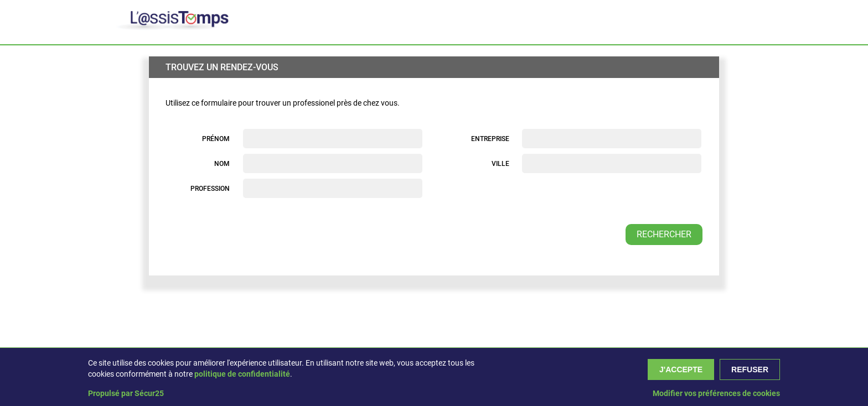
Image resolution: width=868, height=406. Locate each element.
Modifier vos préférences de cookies (716, 393)
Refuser (750, 369)
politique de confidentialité (242, 374)
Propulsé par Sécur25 (126, 393)
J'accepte (681, 369)
